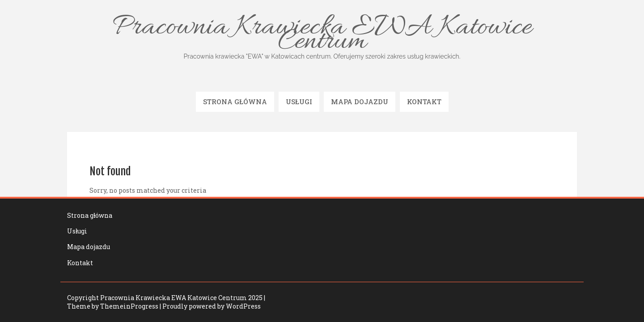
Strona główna (235, 102)
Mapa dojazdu (360, 102)
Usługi (299, 102)
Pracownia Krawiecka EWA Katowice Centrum (322, 35)
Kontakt (424, 102)
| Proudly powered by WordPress (210, 306)
